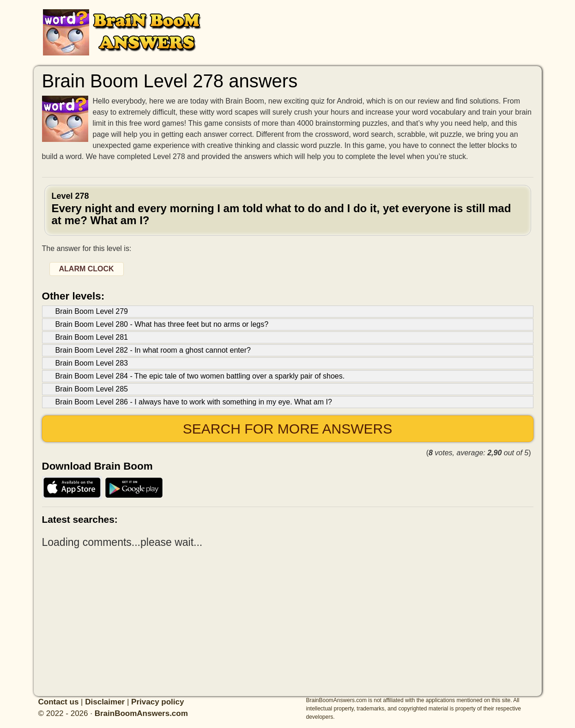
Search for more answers (287, 429)
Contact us (59, 702)
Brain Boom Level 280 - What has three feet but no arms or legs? (162, 324)
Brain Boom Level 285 (92, 389)
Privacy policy (157, 702)
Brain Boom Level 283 (92, 363)
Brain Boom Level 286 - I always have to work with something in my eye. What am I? (194, 402)
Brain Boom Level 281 (92, 337)
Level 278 (288, 209)
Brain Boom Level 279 (92, 311)
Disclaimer (105, 702)
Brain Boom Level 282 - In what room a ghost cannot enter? (153, 350)
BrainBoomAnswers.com (141, 713)
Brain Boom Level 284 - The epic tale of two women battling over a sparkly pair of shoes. (200, 376)
